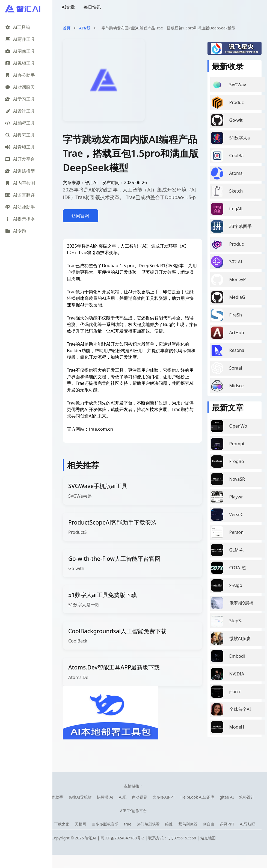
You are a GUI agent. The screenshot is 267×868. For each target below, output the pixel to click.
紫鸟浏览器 (188, 824)
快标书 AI (105, 797)
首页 (67, 28)
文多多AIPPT (164, 797)
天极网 (81, 824)
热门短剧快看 (148, 824)
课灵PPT (227, 824)
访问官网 (80, 216)
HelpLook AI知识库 (197, 797)
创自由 (209, 824)
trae (128, 824)
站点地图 (208, 838)
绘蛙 (169, 824)
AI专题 (85, 28)
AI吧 (123, 797)
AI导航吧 (247, 824)
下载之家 (62, 824)
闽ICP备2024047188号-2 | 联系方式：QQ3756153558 (149, 838)
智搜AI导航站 (80, 797)
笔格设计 (247, 797)
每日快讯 (92, 7)
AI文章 (68, 7)
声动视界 (140, 797)
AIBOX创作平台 (134, 811)
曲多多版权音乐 (105, 824)
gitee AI (227, 797)
